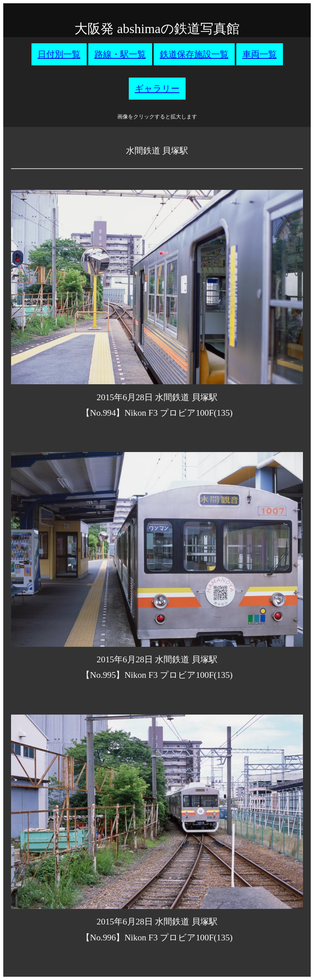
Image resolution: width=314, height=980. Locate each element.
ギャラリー (157, 89)
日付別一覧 (59, 54)
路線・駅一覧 (120, 54)
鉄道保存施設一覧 (194, 54)
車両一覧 (260, 54)
